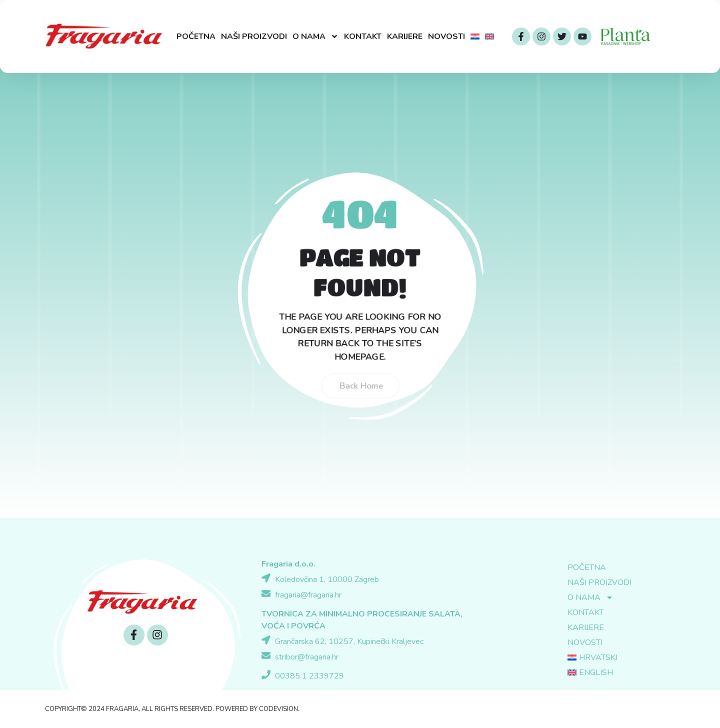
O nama (315, 36)
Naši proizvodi (254, 36)
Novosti (446, 36)
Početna (196, 36)
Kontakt (363, 36)
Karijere (405, 36)
